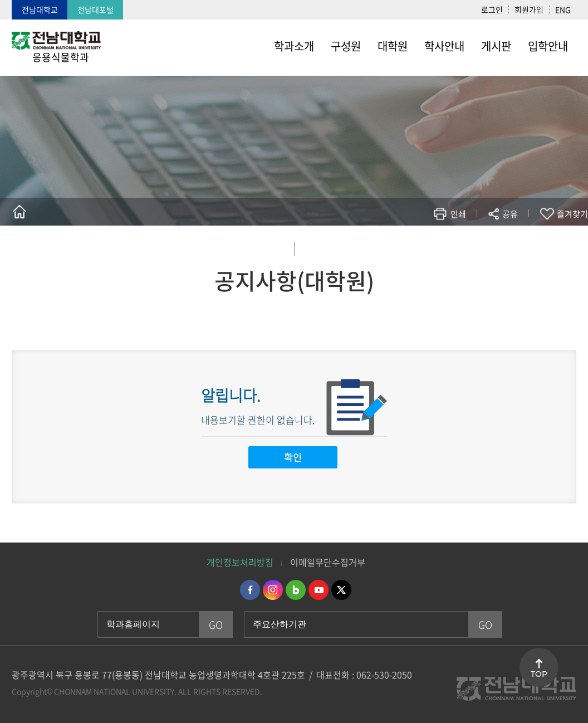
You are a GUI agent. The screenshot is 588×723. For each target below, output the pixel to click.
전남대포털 (95, 9)
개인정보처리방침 (240, 562)
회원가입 (529, 9)
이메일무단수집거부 (328, 562)
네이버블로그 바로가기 (296, 590)
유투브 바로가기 (318, 590)
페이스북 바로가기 (250, 590)
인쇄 (458, 214)
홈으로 (19, 212)
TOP (539, 674)
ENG (563, 9)
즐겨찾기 (572, 214)
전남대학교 (40, 9)
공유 (510, 214)
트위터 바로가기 (341, 590)
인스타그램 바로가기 (273, 590)
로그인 (492, 9)
